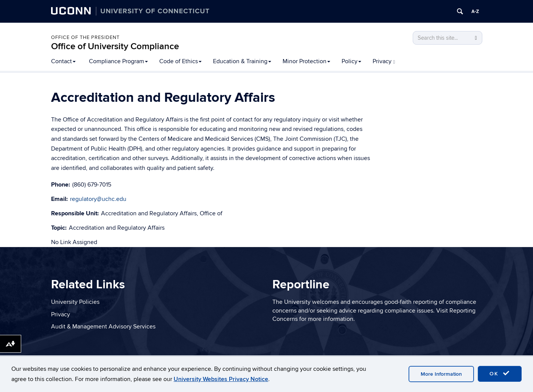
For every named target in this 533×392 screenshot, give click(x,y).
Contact (63, 61)
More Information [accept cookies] (441, 374)
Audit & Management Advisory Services (103, 327)
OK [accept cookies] (500, 373)
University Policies (75, 302)
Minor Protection (306, 61)
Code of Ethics (180, 61)
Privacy (384, 61)
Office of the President (85, 37)
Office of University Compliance (115, 46)
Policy (351, 61)
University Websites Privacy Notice (221, 379)
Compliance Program (118, 61)
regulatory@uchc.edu (98, 199)
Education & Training (242, 61)
